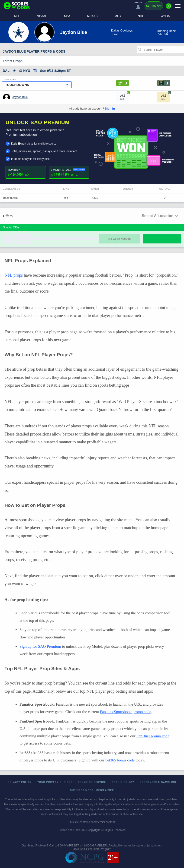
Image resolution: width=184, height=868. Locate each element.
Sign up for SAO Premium (40, 646)
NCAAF (42, 16)
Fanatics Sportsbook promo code (126, 712)
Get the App (154, 6)
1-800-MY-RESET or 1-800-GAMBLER (81, 845)
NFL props (14, 275)
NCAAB (92, 16)
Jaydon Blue (20, 97)
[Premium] (169, 8)
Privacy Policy (20, 782)
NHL (141, 16)
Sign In (110, 109)
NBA (67, 16)
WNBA (165, 16)
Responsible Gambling (158, 782)
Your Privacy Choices (55, 782)
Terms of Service (92, 782)
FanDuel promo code (153, 736)
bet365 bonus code (120, 760)
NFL (17, 16)
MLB (118, 16)
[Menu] (178, 6)
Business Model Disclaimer (92, 790)
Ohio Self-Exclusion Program (92, 849)
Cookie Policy (123, 782)
